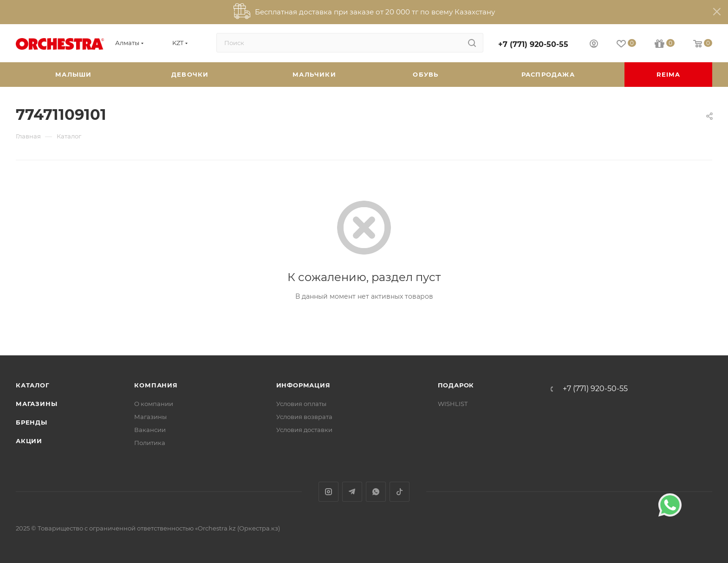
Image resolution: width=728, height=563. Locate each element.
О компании (154, 404)
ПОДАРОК (456, 385)
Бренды (32, 422)
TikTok (400, 492)
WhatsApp (376, 492)
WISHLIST (453, 404)
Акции (29, 441)
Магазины (36, 404)
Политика (150, 443)
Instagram (328, 492)
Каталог (33, 385)
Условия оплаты (301, 404)
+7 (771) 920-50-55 (533, 44)
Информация (303, 385)
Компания (156, 385)
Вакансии (150, 430)
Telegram (352, 492)
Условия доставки (304, 430)
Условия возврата (304, 417)
